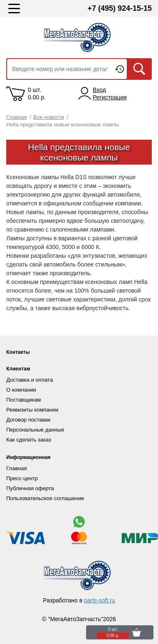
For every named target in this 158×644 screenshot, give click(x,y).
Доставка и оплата (30, 380)
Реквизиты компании (32, 410)
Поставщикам (23, 400)
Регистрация (110, 97)
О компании (21, 390)
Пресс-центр (22, 478)
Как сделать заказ (29, 440)
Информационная (28, 457)
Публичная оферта (30, 488)
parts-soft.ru (100, 600)
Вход (99, 90)
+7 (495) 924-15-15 (120, 8)
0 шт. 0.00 (37, 94)
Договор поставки (28, 420)
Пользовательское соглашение (45, 498)
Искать (139, 69)
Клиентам (18, 369)
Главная (16, 468)
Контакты (18, 352)
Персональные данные (35, 430)
